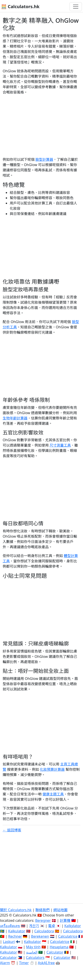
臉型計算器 (44, 159)
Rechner (15, 936)
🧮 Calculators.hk (20, 7)
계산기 (34, 926)
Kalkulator (17, 931)
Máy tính (33, 947)
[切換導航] (76, 7)
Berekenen (40, 936)
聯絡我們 (42, 910)
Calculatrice (68, 936)
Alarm (5, 963)
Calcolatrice (60, 942)
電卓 (52, 926)
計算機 (65, 920)
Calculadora (44, 931)
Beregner (43, 920)
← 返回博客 (12, 830)
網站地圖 (60, 910)
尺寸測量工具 (60, 445)
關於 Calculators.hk (16, 910)
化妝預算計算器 (52, 769)
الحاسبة (32, 952)
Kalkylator (73, 926)
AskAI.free (46, 963)
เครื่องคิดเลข (10, 926)
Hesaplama (59, 947)
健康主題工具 (53, 794)
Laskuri (9, 942)
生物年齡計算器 (15, 418)
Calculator (55, 952)
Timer (24, 963)
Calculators (35, 958)
